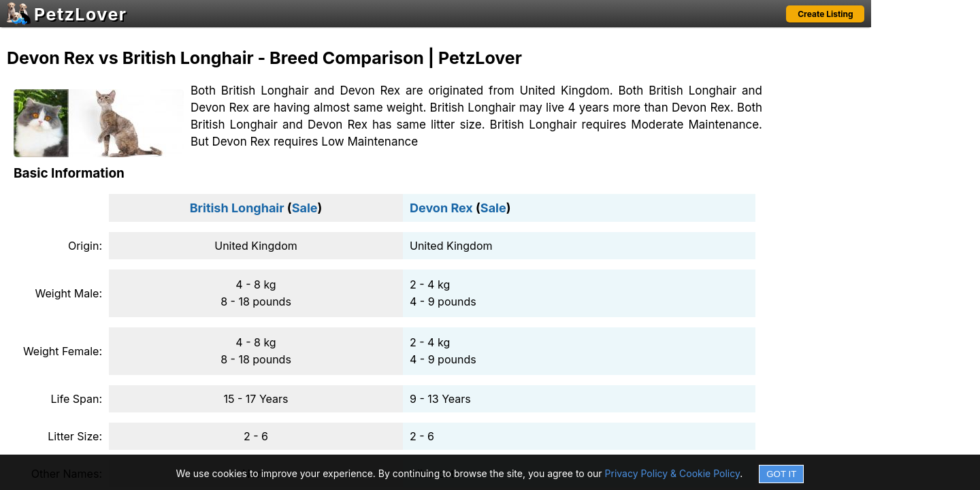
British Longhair (237, 208)
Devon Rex (441, 208)
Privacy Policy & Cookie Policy (673, 473)
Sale (305, 208)
